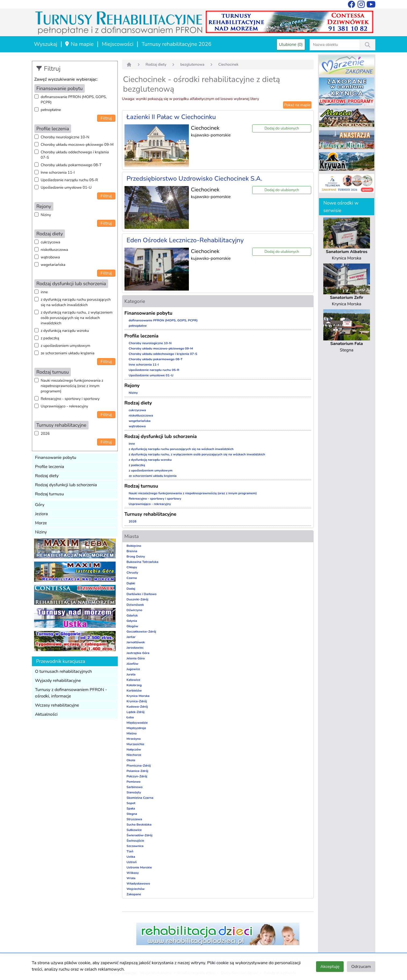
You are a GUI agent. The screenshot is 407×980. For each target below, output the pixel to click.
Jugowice (133, 669)
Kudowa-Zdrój (137, 707)
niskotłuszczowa (54, 250)
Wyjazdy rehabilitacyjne (58, 681)
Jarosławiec (135, 648)
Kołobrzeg (134, 685)
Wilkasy (133, 873)
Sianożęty (134, 792)
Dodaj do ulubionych (282, 128)
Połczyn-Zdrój (137, 776)
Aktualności (46, 714)
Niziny (46, 215)
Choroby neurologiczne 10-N (65, 137)
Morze (41, 523)
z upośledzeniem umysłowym (66, 346)
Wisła (131, 878)
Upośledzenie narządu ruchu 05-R (69, 180)
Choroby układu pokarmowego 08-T (71, 165)
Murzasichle (135, 744)
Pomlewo (134, 782)
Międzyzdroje (136, 728)
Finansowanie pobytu (56, 458)
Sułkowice (134, 830)
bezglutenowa (192, 64)
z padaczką (50, 338)
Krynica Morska (138, 696)
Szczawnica (135, 846)
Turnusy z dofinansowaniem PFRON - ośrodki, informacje (71, 693)
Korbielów (134, 691)
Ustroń (132, 862)
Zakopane (134, 894)
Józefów (133, 664)
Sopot (131, 803)
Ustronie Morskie (139, 867)
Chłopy (132, 567)
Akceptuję (330, 967)
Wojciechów (136, 889)
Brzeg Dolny (136, 556)
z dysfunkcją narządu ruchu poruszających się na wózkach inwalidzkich (76, 302)
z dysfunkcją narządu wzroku (65, 331)
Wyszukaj (46, 44)
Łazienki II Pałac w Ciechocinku (171, 117)
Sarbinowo (135, 787)
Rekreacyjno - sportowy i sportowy (70, 399)
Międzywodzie (137, 723)
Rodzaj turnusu (50, 494)
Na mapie (79, 44)
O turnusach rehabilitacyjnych (64, 671)
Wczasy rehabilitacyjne (57, 705)
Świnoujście (135, 841)
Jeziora (42, 514)
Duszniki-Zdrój (137, 599)
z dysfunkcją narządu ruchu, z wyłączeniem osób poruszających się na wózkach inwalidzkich (77, 318)
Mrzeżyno (134, 739)
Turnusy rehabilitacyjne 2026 (177, 44)
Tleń (130, 851)
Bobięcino (134, 546)
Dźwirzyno (135, 610)
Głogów (133, 626)
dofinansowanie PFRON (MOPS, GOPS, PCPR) (74, 100)
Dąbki (131, 583)
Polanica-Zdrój (137, 771)
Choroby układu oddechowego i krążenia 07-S (75, 155)
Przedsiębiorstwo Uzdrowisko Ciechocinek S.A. (195, 179)
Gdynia (132, 621)
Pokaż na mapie (297, 105)
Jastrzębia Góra (138, 653)
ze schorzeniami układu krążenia (68, 353)
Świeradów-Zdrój (140, 835)
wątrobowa (50, 257)
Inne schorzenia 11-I (58, 172)
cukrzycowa (51, 242)
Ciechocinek (228, 64)
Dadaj (131, 589)
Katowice (133, 680)
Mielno (132, 733)
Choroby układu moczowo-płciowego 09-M (77, 145)
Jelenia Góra (136, 658)
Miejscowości (118, 44)
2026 (45, 434)
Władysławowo (138, 884)
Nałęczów (134, 749)
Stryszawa (134, 819)
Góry (40, 505)
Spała (131, 808)
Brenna (132, 551)
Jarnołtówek (136, 642)
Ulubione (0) (291, 44)
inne (44, 292)
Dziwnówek (135, 605)
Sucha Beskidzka (139, 825)
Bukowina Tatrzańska (143, 562)
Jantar (131, 637)
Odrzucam (361, 967)
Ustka (131, 857)
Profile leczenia (50, 467)
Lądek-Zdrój (136, 712)
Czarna (132, 578)
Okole (131, 760)
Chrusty (133, 573)
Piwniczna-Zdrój (139, 766)
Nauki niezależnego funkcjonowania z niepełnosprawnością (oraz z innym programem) (72, 386)
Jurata (131, 674)
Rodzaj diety (47, 476)
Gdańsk (132, 615)
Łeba (130, 717)
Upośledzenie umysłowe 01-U (66, 188)
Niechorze (134, 755)
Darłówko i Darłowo (142, 594)
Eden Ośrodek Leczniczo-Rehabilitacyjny (185, 240)
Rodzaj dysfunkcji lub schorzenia (66, 485)
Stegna (132, 814)
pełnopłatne (51, 110)
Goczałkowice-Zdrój (141, 632)
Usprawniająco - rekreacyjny (65, 406)
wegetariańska (53, 265)
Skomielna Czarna (140, 798)
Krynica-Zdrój (137, 701)
